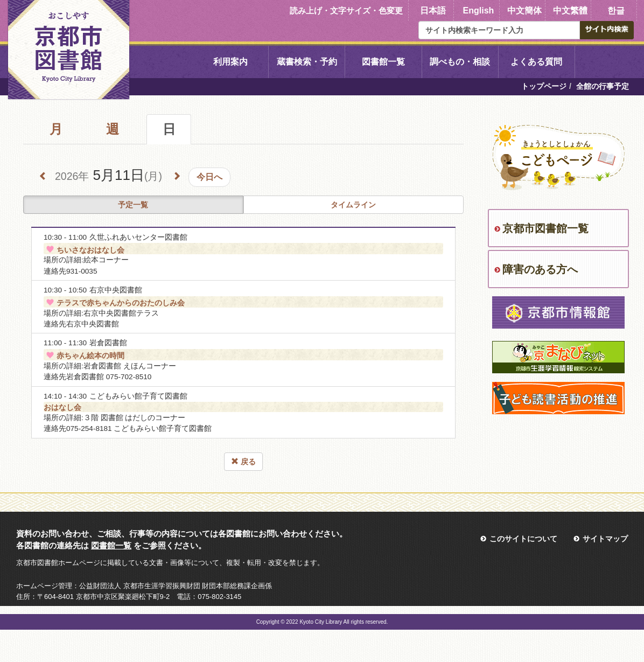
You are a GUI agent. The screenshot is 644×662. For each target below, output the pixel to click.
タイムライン (353, 205)
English (479, 11)
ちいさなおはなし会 (84, 250)
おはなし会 (62, 407)
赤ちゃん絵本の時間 (84, 356)
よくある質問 (536, 62)
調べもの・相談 (460, 62)
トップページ (544, 86)
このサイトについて (523, 539)
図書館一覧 (383, 62)
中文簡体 (524, 11)
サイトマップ (605, 539)
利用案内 (230, 62)
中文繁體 (570, 11)
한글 (616, 11)
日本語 (433, 11)
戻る (243, 462)
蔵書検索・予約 (307, 62)
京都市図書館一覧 (545, 228)
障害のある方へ (540, 269)
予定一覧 (133, 205)
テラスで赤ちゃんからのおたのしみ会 (114, 303)
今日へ (209, 177)
